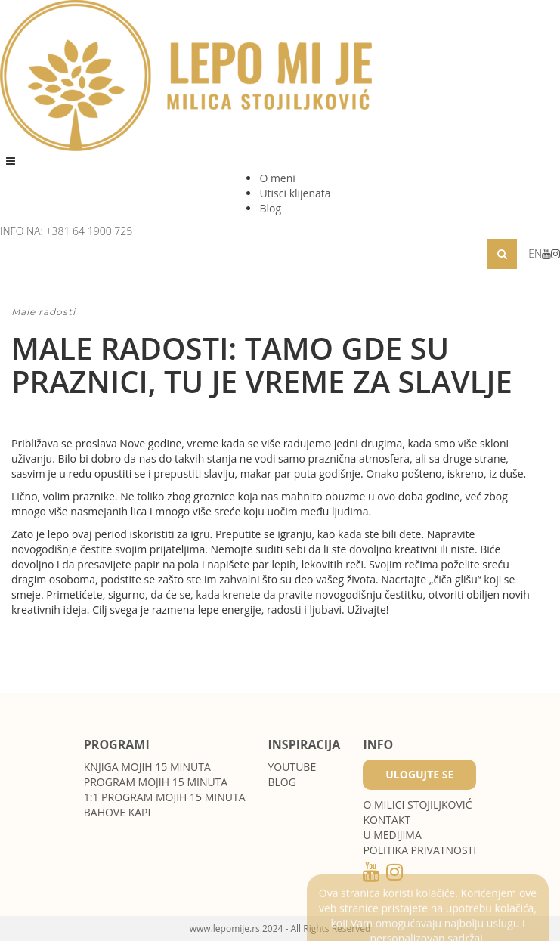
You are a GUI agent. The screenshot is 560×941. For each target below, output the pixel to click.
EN (535, 254)
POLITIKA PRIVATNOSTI (419, 850)
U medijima (392, 835)
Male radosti (43, 312)
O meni (277, 178)
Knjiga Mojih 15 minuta (147, 767)
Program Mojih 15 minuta (156, 782)
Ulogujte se (419, 774)
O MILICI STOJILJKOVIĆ (417, 805)
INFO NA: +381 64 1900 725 (66, 231)
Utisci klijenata (295, 193)
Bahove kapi (118, 812)
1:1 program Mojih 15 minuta (165, 797)
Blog (270, 208)
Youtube (292, 767)
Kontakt (387, 820)
